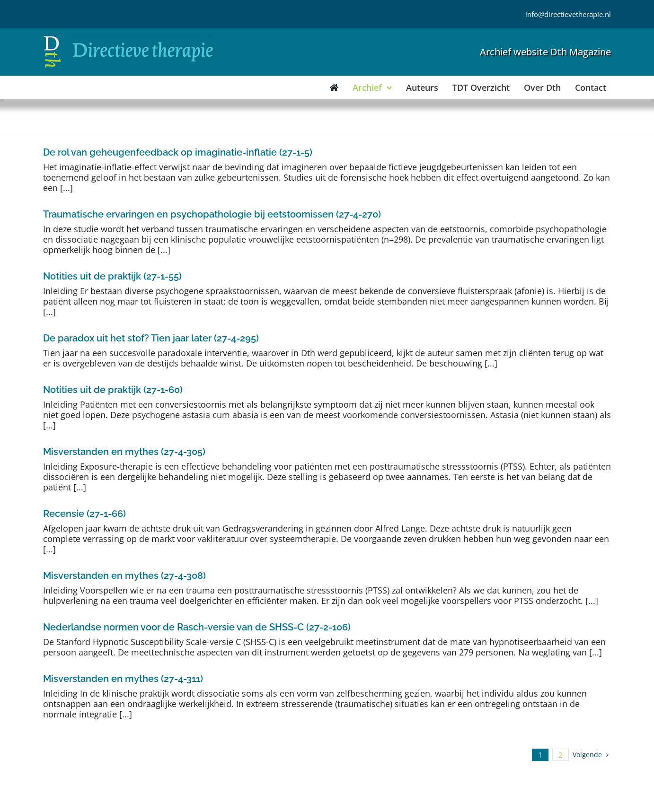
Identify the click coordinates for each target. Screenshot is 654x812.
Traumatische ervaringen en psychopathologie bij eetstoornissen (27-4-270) (212, 214)
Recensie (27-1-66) (84, 514)
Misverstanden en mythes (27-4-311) (123, 679)
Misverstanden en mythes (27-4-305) (124, 452)
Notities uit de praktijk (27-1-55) (112, 276)
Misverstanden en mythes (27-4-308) (124, 576)
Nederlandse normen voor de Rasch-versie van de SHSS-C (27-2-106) (197, 627)
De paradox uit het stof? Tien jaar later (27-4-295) (151, 338)
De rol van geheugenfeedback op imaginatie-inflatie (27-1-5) (178, 152)
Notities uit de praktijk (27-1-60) (113, 390)
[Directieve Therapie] (128, 37)
